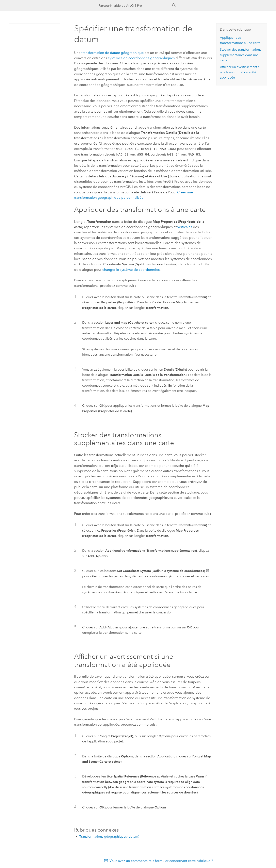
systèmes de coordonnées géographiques (141, 58)
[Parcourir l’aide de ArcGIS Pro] (134, 6)
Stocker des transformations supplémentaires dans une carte (241, 55)
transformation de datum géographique (113, 53)
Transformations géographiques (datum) (109, 836)
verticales (185, 226)
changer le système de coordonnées (131, 269)
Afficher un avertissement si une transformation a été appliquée (240, 72)
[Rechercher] (174, 5)
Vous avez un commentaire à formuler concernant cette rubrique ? (161, 860)
